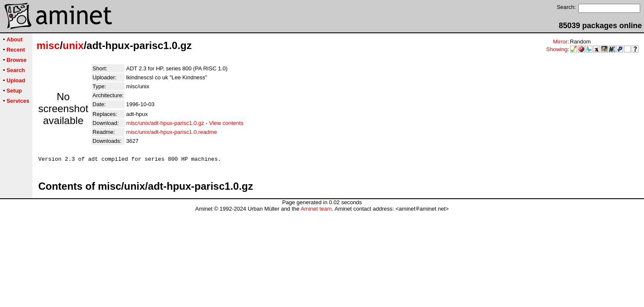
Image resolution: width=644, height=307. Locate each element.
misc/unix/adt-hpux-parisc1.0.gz (165, 123)
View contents (226, 123)
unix (73, 45)
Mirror (560, 42)
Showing (557, 49)
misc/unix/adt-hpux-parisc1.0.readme (172, 132)
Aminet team (316, 210)
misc (48, 45)
